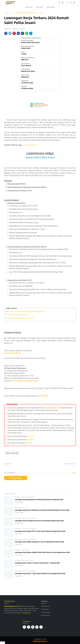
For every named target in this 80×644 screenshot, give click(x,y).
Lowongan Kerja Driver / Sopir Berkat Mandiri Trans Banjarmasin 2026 (40, 573)
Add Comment (16, 478)
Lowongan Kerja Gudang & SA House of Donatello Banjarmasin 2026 (39, 521)
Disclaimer (45, 609)
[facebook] (59, 3)
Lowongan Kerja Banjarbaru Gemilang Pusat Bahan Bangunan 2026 (39, 500)
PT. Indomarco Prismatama (18, 315)
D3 (24, 508)
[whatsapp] (41, 627)
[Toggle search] (71, 3)
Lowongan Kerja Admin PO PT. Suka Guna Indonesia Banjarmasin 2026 (40, 531)
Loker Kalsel (29, 7)
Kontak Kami (46, 606)
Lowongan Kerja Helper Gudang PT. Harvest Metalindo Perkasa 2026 (39, 542)
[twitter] (33, 627)
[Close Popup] (2, 643)
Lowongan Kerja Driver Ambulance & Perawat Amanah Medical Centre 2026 (42, 510)
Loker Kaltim (40, 7)
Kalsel (24, 497)
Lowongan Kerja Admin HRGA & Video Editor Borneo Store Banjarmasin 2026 (42, 552)
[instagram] (63, 3)
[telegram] (24, 627)
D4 (26, 508)
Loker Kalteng (51, 7)
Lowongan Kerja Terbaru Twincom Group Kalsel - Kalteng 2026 (37, 563)
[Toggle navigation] (74, 3)
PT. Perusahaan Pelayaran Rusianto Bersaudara (26, 311)
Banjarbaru (18, 497)
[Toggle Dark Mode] (67, 3)
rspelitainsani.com (30, 145)
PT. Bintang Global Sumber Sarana (21, 318)
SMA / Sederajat (12, 453)
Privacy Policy (46, 612)
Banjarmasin (18, 508)
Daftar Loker (46, 615)
